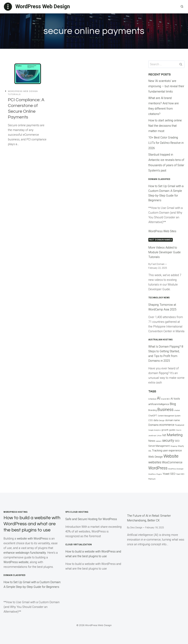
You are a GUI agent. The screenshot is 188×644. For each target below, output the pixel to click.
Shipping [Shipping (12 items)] (174, 446)
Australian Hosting (161, 340)
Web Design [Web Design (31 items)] (156, 457)
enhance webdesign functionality (25, 553)
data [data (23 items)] (156, 420)
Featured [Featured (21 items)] (180, 425)
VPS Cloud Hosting (77, 512)
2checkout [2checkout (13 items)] (152, 399)
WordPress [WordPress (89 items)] (158, 468)
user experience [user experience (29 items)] (172, 450)
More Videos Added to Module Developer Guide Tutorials (164, 252)
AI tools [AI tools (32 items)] (175, 399)
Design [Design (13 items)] (162, 420)
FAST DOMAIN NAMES (161, 240)
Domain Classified (159, 179)
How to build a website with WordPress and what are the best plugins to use (32, 524)
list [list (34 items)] (164, 435)
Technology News (159, 298)
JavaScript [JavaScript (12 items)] (152, 436)
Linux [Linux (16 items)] (159, 435)
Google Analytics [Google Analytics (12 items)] (155, 430)
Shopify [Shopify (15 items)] (181, 446)
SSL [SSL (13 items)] (150, 451)
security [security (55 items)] (168, 441)
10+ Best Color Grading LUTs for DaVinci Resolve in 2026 (166, 143)
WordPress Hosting (16, 512)
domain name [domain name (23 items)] (173, 420)
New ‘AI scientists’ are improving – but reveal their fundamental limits (166, 86)
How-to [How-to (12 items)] (179, 430)
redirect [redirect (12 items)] (159, 441)
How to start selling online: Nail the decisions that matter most (165, 126)
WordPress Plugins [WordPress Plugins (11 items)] (155, 474)
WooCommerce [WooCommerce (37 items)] (172, 462)
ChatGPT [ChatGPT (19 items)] (153, 416)
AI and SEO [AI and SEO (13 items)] (165, 399)
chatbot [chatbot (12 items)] (177, 410)
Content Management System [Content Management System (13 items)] (169, 416)
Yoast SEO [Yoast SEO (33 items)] (169, 474)
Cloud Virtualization (79, 545)
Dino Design (136, 528)
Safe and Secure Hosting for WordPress (91, 519)
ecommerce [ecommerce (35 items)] (167, 425)
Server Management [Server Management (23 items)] (159, 446)
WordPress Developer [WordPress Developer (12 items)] (176, 469)
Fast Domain (158, 264)
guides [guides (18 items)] (172, 430)
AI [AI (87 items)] (159, 398)
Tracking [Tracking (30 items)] (157, 450)
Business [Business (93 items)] (165, 410)
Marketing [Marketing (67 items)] (175, 435)
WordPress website (16, 562)
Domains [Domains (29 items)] (153, 425)
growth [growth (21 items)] (165, 430)
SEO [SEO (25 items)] (177, 441)
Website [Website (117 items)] (171, 456)
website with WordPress (32, 539)
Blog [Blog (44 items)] (173, 404)
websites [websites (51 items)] (155, 462)
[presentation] (28, 74)
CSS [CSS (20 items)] (151, 420)
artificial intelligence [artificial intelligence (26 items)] (159, 404)
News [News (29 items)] (152, 441)
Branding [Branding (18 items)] (153, 410)
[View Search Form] (182, 7)
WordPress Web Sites (162, 231)
